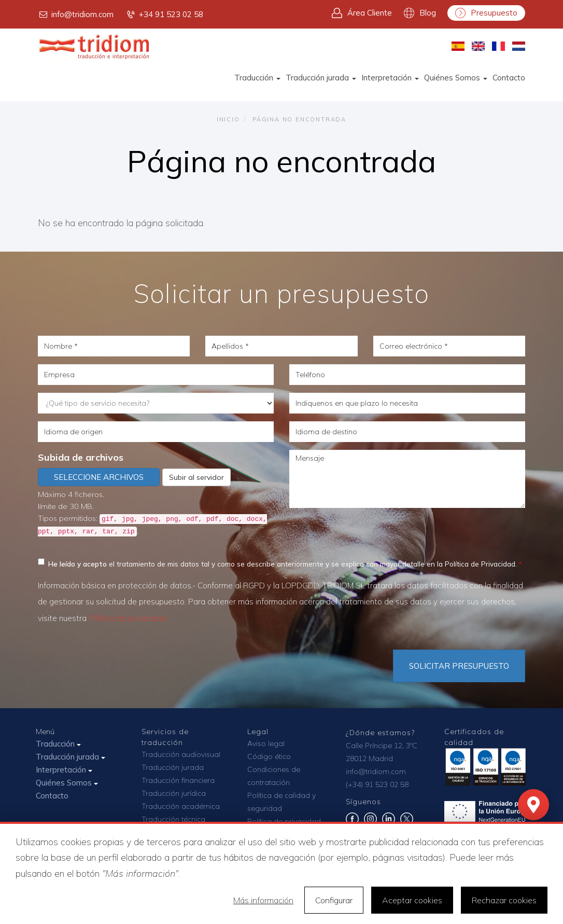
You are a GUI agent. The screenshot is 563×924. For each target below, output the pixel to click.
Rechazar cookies (504, 900)
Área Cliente (362, 13)
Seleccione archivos (99, 477)
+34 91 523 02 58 (164, 15)
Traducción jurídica (174, 793)
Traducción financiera (178, 780)
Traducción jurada (321, 78)
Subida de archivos (81, 457)
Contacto (509, 78)
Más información (263, 900)
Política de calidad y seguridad (281, 802)
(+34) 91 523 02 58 (377, 784)
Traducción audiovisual (181, 754)
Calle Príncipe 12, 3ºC (382, 746)
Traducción (257, 78)
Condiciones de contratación (274, 776)
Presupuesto (486, 13)
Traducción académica (181, 806)
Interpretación (390, 78)
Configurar (334, 900)
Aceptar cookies (412, 900)
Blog (420, 13)
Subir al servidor (196, 477)
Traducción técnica (173, 819)
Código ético (269, 756)
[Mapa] (533, 805)
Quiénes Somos (456, 78)
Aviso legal (266, 743)
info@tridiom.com (76, 15)
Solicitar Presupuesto (459, 666)
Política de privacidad (127, 618)
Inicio (228, 119)
